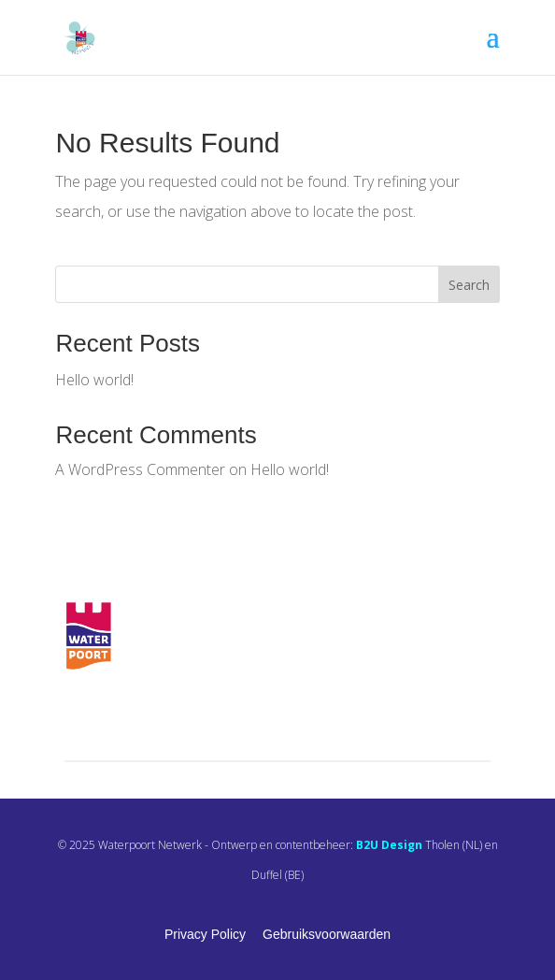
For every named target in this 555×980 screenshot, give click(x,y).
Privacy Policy (205, 934)
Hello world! (94, 380)
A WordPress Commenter (140, 469)
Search (469, 285)
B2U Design (389, 845)
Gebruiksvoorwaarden (327, 934)
